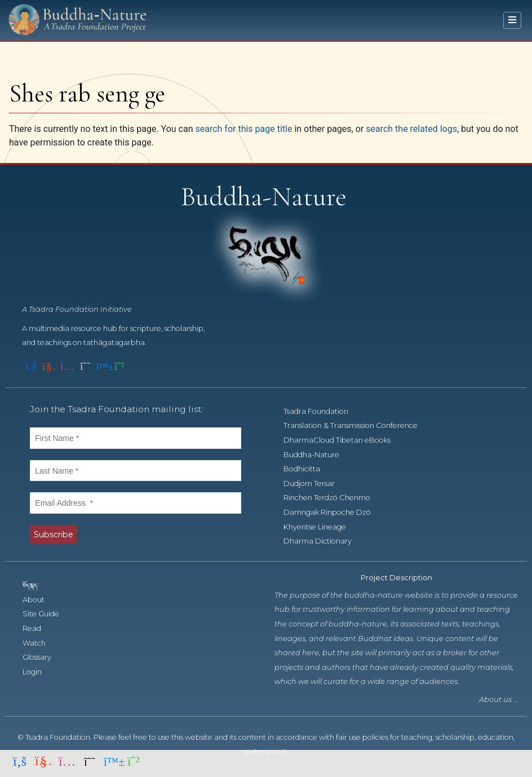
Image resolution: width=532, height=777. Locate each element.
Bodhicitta (308, 469)
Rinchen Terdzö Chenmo (333, 498)
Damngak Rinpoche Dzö (333, 512)
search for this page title (243, 129)
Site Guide (47, 614)
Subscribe (54, 535)
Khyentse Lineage (321, 527)
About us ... (499, 699)
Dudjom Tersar (315, 484)
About (40, 600)
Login (38, 672)
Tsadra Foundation (322, 411)
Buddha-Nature (318, 455)
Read (38, 628)
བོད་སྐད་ (36, 585)
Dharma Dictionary (324, 541)
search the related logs (411, 129)
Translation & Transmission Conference (357, 425)
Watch (40, 643)
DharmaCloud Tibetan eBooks (342, 440)
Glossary (43, 657)
